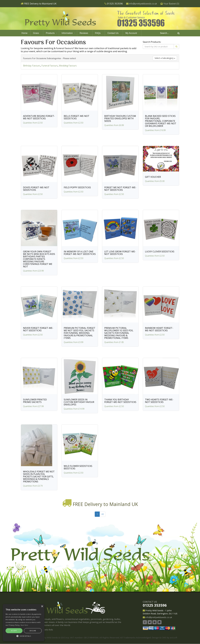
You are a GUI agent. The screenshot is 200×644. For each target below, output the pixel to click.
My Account (131, 33)
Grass (36, 33)
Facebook (145, 622)
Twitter (150, 622)
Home (25, 33)
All (102, 514)
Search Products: (152, 42)
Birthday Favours (32, 66)
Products (50, 33)
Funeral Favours (50, 66)
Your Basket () (171, 4)
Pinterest (155, 622)
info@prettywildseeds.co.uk (143, 4)
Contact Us (113, 33)
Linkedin (159, 622)
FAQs (98, 33)
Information (67, 33)
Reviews (84, 33)
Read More (24, 625)
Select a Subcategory (165, 58)
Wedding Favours (68, 66)
